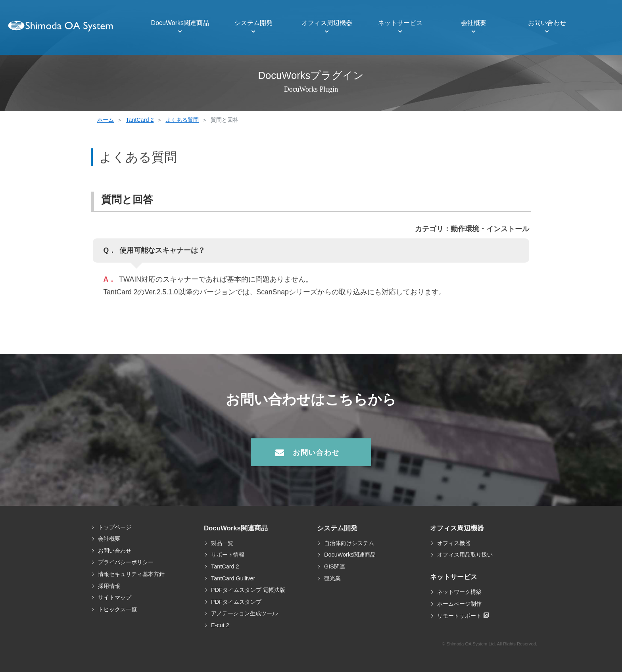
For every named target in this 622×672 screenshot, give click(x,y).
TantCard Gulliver (233, 578)
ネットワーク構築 (459, 592)
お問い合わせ (547, 23)
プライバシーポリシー (126, 562)
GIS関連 (335, 566)
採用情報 (109, 586)
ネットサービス (400, 23)
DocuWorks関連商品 (180, 23)
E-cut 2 (220, 625)
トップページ (115, 527)
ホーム (106, 120)
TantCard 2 (140, 120)
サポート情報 (228, 555)
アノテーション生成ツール (244, 613)
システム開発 (253, 23)
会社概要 (474, 23)
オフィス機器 (454, 543)
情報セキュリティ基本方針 (131, 574)
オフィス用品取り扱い (465, 555)
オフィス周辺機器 (327, 23)
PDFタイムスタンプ (236, 602)
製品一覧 (222, 543)
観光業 (332, 578)
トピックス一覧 (117, 609)
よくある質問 (182, 120)
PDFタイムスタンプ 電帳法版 (248, 590)
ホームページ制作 (459, 604)
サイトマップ (115, 597)
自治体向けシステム (349, 543)
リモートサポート (459, 616)
